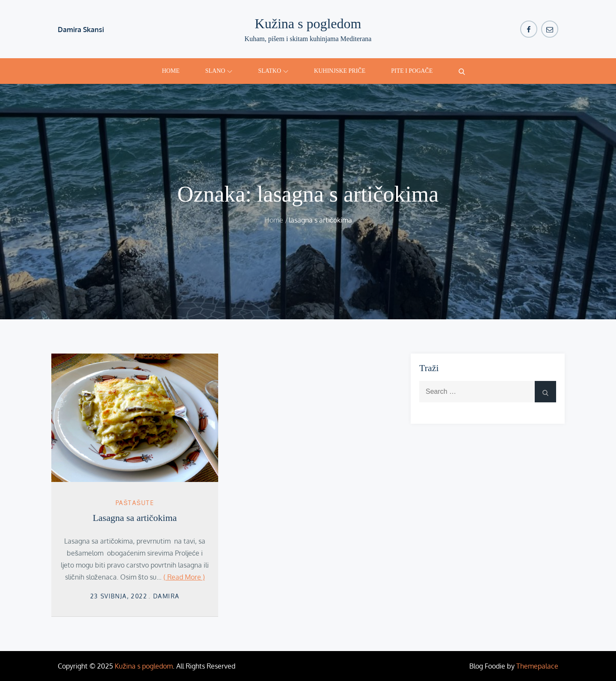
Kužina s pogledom (308, 24)
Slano (219, 71)
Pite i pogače (412, 71)
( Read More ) (184, 577)
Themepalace (537, 666)
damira (166, 596)
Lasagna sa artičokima (135, 518)
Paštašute (135, 503)
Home (171, 71)
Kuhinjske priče (340, 71)
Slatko (273, 71)
